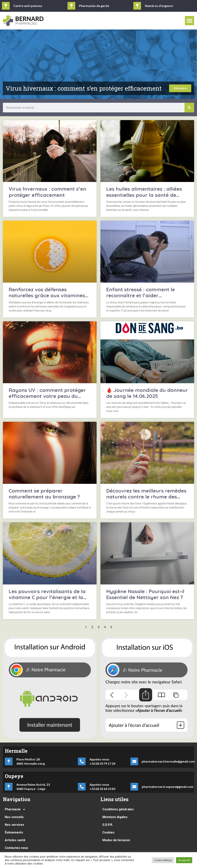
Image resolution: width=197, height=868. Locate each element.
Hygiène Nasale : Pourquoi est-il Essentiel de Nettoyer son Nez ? (145, 594)
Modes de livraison (116, 840)
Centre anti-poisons (28, 6)
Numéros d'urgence (159, 6)
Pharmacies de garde (94, 6)
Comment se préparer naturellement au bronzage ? (44, 494)
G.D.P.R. (108, 825)
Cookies (108, 832)
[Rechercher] (189, 108)
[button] (189, 21)
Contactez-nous (17, 848)
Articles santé (15, 840)
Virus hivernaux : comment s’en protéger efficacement (47, 192)
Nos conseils (14, 817)
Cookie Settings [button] (163, 860)
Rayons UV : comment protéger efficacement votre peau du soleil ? (47, 396)
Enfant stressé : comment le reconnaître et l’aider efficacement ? (141, 295)
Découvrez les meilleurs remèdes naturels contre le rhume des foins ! (146, 497)
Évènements (14, 832)
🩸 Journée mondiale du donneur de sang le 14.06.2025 (147, 393)
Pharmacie (15, 809)
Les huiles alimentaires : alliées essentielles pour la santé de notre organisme (144, 195)
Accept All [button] (184, 860)
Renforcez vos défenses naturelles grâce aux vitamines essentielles (47, 295)
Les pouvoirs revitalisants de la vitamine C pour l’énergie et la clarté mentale (47, 597)
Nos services (15, 825)
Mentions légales (115, 817)
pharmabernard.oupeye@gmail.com (168, 787)
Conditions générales (118, 809)
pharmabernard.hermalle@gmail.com (168, 761)
